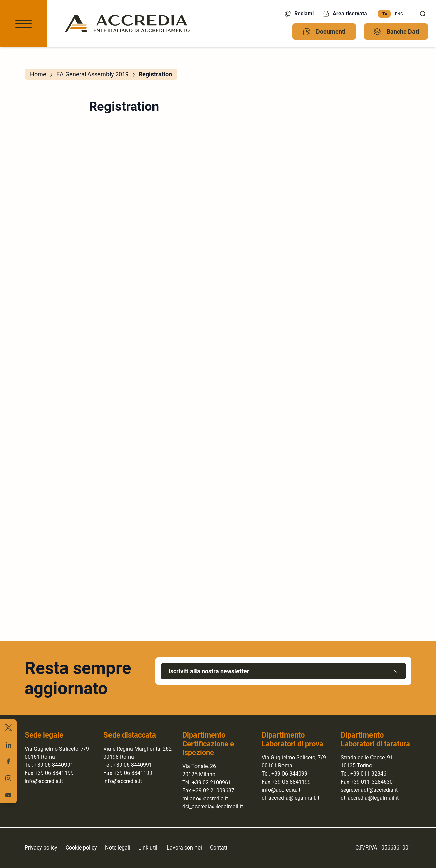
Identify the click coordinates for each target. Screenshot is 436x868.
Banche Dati (396, 32)
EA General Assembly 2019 (93, 74)
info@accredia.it (44, 781)
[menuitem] (384, 14)
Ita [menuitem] (384, 14)
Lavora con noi (184, 848)
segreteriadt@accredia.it (369, 790)
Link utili (148, 848)
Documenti (324, 32)
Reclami (299, 14)
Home (38, 74)
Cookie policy (81, 848)
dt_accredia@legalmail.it (370, 798)
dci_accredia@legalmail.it (213, 807)
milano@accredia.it (205, 799)
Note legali (118, 848)
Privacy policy (41, 848)
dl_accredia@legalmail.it (291, 798)
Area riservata (344, 14)
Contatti (219, 848)
